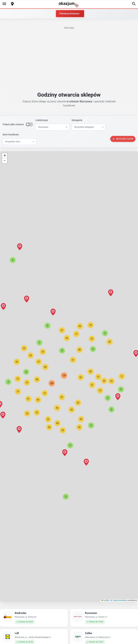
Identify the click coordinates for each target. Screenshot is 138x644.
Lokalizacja (42, 120)
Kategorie (77, 120)
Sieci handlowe (11, 135)
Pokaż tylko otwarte (13, 124)
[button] (81, 377)
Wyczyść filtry (123, 139)
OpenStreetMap (120, 600)
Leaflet (105, 600)
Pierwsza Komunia (69, 14)
